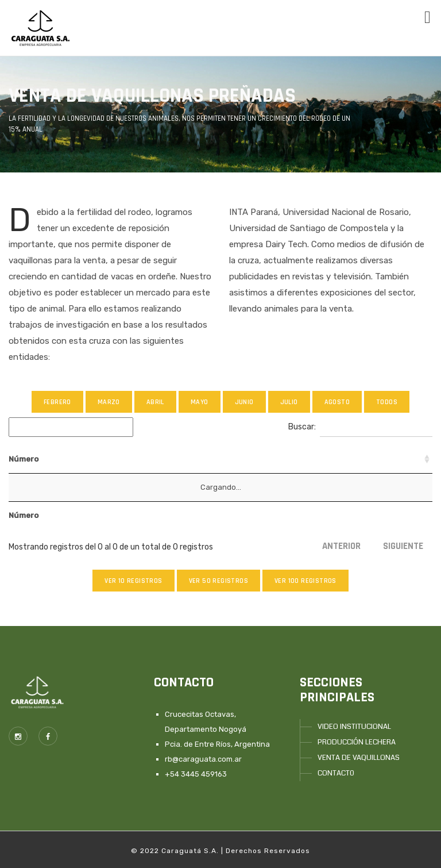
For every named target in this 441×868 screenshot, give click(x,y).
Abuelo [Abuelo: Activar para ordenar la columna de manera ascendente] (160, 459)
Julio (289, 402)
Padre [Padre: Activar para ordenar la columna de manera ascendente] (118, 459)
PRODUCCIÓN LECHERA (357, 742)
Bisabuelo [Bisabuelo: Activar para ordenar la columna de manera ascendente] (210, 459)
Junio (244, 402)
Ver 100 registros (305, 581)
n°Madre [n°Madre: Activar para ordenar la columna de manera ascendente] (72, 459)
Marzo (109, 402)
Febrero (57, 402)
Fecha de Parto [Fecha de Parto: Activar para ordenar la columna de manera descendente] (386, 459)
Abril (155, 402)
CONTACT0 (336, 773)
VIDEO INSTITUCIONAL (354, 727)
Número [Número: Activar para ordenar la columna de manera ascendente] (24, 459)
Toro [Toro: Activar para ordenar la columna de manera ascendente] (256, 459)
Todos (387, 402)
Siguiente (403, 546)
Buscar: (360, 427)
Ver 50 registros (218, 581)
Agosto (337, 402)
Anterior (341, 546)
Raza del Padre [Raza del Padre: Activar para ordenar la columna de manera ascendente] (311, 459)
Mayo (200, 402)
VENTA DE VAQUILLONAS (359, 758)
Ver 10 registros (133, 581)
